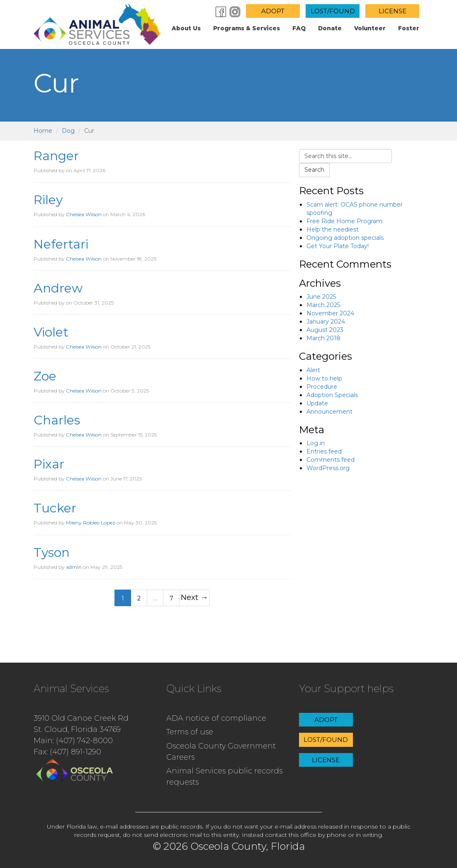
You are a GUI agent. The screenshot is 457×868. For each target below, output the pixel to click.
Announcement (329, 412)
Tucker (55, 508)
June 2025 (321, 297)
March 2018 (323, 338)
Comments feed (331, 460)
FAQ (299, 28)
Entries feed (324, 451)
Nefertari (61, 244)
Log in (316, 443)
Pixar (49, 464)
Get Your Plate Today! (338, 246)
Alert (313, 370)
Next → (194, 597)
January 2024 (326, 322)
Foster (409, 28)
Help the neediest (333, 229)
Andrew (58, 288)
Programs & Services (247, 28)
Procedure (322, 387)
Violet (51, 332)
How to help (324, 378)
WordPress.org (328, 468)
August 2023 (325, 330)
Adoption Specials (332, 395)
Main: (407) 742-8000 (73, 741)
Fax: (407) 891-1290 (67, 752)
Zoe (45, 376)
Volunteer (370, 28)
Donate (330, 28)
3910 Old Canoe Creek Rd (81, 718)
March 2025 (323, 305)
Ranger (56, 156)
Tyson (52, 552)
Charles (57, 420)
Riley (48, 200)
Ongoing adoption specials (345, 238)
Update (317, 403)
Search (314, 170)
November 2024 (330, 313)
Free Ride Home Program (344, 221)
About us (186, 28)
